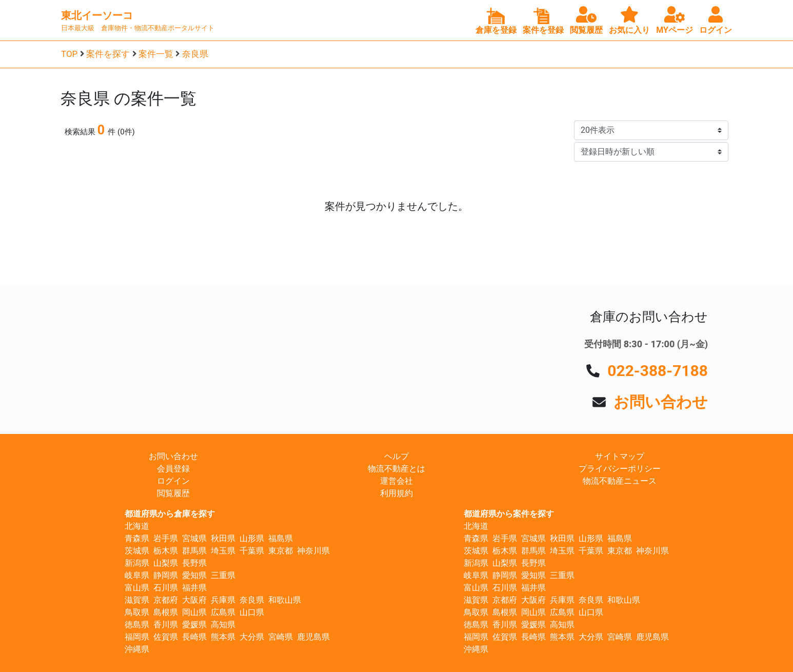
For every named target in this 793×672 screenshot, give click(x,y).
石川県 (166, 588)
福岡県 (137, 637)
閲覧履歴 (173, 493)
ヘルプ (396, 456)
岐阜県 (137, 575)
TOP (69, 54)
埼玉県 (223, 551)
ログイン (173, 481)
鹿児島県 (313, 637)
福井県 (194, 588)
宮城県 (194, 538)
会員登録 (173, 469)
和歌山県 (285, 600)
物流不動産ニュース (620, 481)
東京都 (281, 551)
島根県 (166, 612)
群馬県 (194, 551)
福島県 (281, 538)
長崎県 (194, 637)
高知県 (223, 625)
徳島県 (137, 625)
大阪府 (194, 600)
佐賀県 (166, 637)
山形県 (252, 538)
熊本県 (223, 637)
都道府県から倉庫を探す (170, 514)
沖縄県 (137, 649)
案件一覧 (156, 54)
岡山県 (194, 612)
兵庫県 (223, 600)
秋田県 (223, 538)
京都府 (166, 600)
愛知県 (194, 575)
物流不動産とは (396, 469)
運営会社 (396, 481)
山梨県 (166, 563)
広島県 (223, 612)
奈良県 (195, 54)
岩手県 (166, 538)
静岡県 (166, 575)
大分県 (252, 637)
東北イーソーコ (97, 15)
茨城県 (137, 551)
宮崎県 (281, 637)
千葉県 (252, 551)
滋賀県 (137, 600)
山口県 (252, 612)
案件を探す (108, 54)
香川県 (166, 625)
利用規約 (396, 493)
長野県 (194, 563)
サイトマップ (620, 456)
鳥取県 (137, 612)
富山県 (137, 588)
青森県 (137, 538)
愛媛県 (194, 625)
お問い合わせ (661, 402)
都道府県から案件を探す (509, 514)
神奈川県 (313, 551)
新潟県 (137, 563)
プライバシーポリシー (620, 469)
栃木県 (166, 551)
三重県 (223, 575)
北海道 (137, 526)
